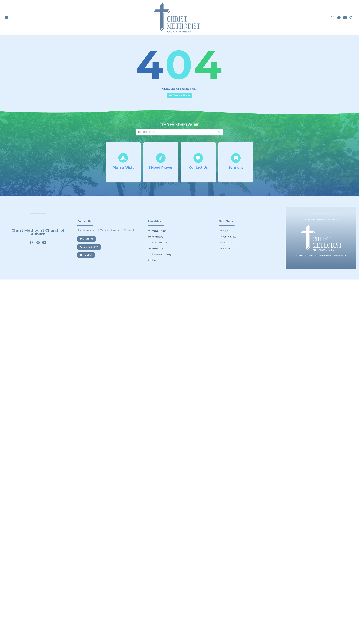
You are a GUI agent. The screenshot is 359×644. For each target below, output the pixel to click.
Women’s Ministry (157, 231)
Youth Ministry (156, 249)
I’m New (223, 231)
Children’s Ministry (158, 243)
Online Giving (226, 243)
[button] (6, 18)
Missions (152, 260)
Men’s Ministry (156, 237)
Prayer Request (227, 237)
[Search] (219, 132)
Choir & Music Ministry (160, 254)
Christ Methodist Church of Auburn (38, 232)
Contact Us (225, 249)
